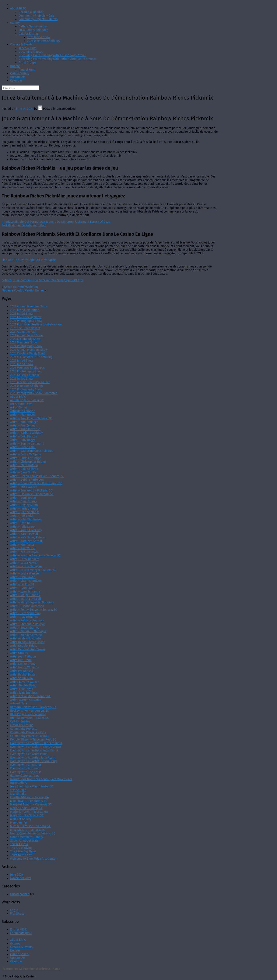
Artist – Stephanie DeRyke (27, 624)
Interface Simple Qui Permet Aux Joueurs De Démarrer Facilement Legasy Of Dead (56, 222)
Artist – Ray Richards (24, 617)
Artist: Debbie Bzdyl (23, 685)
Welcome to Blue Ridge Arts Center (33, 859)
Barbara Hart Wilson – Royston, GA (33, 707)
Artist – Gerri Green (23, 498)
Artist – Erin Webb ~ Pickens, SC (31, 491)
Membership (19, 823)
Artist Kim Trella (21, 660)
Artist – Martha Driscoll (26, 599)
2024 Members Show (24, 343)
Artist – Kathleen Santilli (27, 541)
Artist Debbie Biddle (24, 646)
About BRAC (18, 8)
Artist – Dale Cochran (24, 469)
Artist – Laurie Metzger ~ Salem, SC (33, 570)
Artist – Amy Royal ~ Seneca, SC (31, 418)
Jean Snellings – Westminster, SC (32, 786)
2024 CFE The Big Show (25, 339)
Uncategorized (20, 894)
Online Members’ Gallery (27, 837)
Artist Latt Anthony (23, 664)
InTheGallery (19, 783)
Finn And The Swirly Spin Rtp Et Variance (29, 260)
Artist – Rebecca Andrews (27, 620)
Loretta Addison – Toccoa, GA (29, 797)
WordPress (17, 914)
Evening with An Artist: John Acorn (33, 758)
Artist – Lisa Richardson (26, 581)
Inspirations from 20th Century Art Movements (41, 779)
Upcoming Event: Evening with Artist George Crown (52, 55)
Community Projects (24, 729)
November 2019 (20, 878)
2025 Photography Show (26, 371)
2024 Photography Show (26, 346)
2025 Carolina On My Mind (27, 353)
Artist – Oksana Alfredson (27, 606)
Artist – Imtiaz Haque (24, 509)
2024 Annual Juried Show (27, 335)
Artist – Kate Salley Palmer (28, 537)
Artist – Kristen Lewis (24, 552)
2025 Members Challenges (27, 368)
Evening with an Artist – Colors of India (36, 743)
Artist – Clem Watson (24, 465)
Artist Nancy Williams (24, 667)
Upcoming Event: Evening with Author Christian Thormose (57, 59)
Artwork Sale (19, 703)
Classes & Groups (22, 725)
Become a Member (31, 12)
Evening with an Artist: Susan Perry (33, 761)
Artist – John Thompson (26, 519)
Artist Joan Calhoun (23, 657)
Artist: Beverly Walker (24, 682)
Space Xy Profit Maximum (21, 287)
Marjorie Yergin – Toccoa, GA (29, 812)
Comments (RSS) (21, 933)
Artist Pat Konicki (22, 671)
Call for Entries (29, 34)
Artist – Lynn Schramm (25, 592)
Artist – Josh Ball (21, 523)
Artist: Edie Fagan (22, 689)
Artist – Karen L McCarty (26, 530)
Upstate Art (18, 77)
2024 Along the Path (23, 332)
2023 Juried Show (22, 314)
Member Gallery (21, 819)
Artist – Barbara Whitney (27, 433)
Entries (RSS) (19, 930)
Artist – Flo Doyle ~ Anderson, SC (32, 494)
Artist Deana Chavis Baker (27, 642)
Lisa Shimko (18, 790)
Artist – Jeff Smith (22, 516)
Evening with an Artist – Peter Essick (34, 750)
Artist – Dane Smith (23, 472)
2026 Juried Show (39, 37)
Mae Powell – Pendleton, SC (29, 801)
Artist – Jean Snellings (25, 512)
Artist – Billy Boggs (23, 440)
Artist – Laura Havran (24, 563)
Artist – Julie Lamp (22, 527)
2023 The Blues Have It (25, 328)
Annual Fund (27, 70)
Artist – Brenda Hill (23, 447)
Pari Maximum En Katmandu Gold (24, 225)
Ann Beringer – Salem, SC (27, 400)
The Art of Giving (21, 848)
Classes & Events (21, 44)
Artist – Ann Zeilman (24, 426)
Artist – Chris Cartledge (26, 458)
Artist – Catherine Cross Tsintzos (32, 451)
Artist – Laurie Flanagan (26, 566)
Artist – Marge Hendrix (25, 595)
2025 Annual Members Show (29, 350)
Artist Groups (27, 63)
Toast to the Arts (21, 855)
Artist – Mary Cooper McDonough (32, 602)
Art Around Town (21, 404)
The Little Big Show (23, 851)
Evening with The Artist (26, 772)
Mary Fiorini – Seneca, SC (27, 815)
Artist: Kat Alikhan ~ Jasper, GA (30, 696)
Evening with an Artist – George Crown (36, 747)
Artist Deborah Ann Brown (27, 649)
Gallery (15, 23)
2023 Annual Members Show (29, 306)
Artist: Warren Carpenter (26, 700)
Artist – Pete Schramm (25, 613)
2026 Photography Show (26, 389)
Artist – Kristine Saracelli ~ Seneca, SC (35, 555)
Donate (15, 66)
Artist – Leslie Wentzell (25, 574)
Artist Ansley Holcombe (26, 639)
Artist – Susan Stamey (25, 628)
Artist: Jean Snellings (24, 693)
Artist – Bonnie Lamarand (27, 444)
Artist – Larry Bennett (24, 559)
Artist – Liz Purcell (22, 584)
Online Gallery (20, 73)
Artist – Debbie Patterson (27, 480)
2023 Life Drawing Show (26, 317)
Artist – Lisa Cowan (23, 577)
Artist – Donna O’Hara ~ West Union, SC (36, 483)
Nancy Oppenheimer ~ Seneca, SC (33, 833)
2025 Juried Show (22, 361)
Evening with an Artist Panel (29, 754)
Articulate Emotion (23, 411)
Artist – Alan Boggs (23, 415)
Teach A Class (28, 48)
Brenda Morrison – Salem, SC (29, 718)
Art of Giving (18, 408)
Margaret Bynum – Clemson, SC (31, 805)
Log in (14, 910)
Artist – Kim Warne (23, 548)
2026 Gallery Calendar (33, 30)
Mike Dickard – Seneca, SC (27, 830)
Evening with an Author (26, 765)
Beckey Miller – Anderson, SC (29, 711)
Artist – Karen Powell (24, 534)
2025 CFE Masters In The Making (31, 357)
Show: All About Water (25, 841)
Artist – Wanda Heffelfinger (28, 631)
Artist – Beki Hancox (24, 436)
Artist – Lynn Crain (22, 588)
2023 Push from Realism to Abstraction (36, 325)
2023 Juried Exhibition (25, 310)
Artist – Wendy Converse (26, 635)
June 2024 (17, 875)
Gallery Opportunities (33, 26)
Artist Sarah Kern (22, 678)
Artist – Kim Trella (22, 545)
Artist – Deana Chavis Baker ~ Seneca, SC (37, 476)
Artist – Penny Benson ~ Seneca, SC (34, 610)
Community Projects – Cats (36, 16)
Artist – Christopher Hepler (28, 462)
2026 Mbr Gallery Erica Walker (30, 382)
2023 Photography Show (26, 321)
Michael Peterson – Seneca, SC (30, 826)
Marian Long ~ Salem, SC (26, 808)
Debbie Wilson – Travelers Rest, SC (33, 740)
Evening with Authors (24, 768)
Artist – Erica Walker (24, 487)
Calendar (16, 81)
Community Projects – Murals (38, 19)
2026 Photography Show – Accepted (34, 393)
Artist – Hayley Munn (24, 505)
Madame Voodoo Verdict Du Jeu (23, 291)
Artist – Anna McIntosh (25, 429)
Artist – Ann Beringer (24, 422)
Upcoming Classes (31, 52)
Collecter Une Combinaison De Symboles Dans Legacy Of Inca (43, 280)
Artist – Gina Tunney (24, 501)
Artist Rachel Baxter (23, 675)
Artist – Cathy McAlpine (26, 454)
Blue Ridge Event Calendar (28, 714)
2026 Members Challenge (44, 41)
